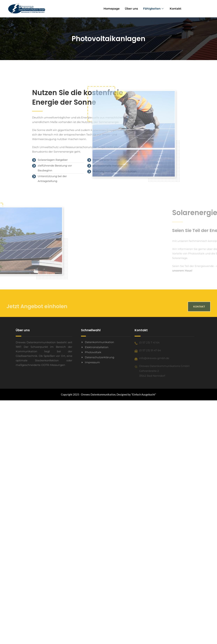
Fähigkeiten (154, 9)
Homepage (112, 9)
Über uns (131, 9)
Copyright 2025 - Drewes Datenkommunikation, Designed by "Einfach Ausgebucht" (108, 394)
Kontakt (176, 9)
